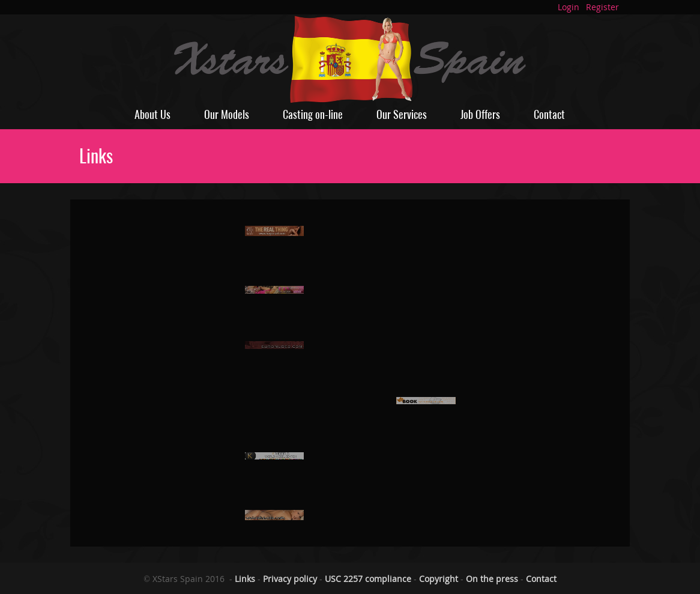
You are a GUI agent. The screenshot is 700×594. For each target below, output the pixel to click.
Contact (549, 114)
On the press (492, 579)
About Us (152, 114)
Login (569, 7)
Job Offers (480, 114)
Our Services (402, 114)
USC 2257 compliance (368, 579)
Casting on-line (313, 114)
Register (602, 7)
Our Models (227, 114)
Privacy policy (290, 579)
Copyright (439, 579)
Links (245, 579)
